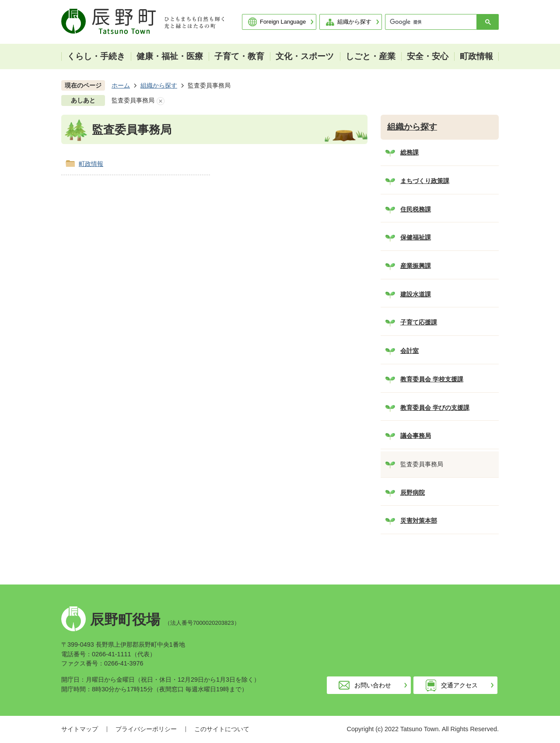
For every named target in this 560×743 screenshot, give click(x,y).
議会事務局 (416, 436)
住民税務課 (416, 209)
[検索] (433, 22)
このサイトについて (222, 729)
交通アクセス (459, 685)
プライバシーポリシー (146, 729)
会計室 (409, 351)
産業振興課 (416, 266)
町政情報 (91, 164)
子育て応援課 (419, 322)
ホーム (121, 85)
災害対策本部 (419, 521)
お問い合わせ (373, 685)
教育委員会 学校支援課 (432, 379)
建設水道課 (416, 294)
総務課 (409, 152)
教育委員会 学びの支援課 (435, 408)
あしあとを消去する (161, 101)
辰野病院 (413, 493)
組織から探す (354, 22)
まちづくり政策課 (425, 181)
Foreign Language (283, 22)
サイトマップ (80, 729)
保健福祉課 (416, 237)
